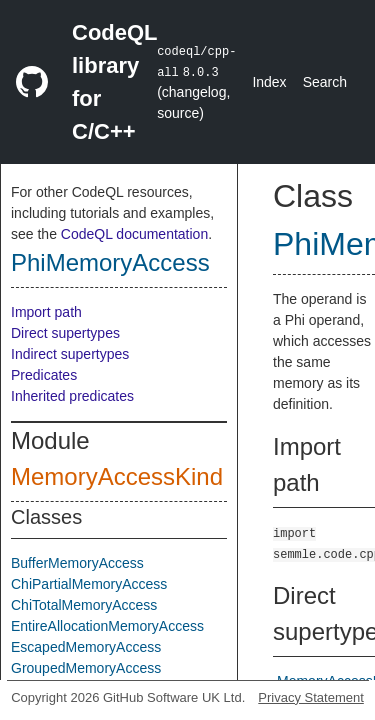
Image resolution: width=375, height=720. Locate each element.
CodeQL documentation (134, 234)
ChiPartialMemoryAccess (89, 584)
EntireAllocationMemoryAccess (107, 626)
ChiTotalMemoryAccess (84, 605)
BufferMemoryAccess (77, 563)
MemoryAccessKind (117, 476)
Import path (46, 312)
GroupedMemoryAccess (86, 668)
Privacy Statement (311, 697)
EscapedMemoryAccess (86, 647)
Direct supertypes (65, 333)
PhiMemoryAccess (110, 262)
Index (269, 82)
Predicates (44, 375)
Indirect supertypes (70, 354)
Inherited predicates (72, 396)
